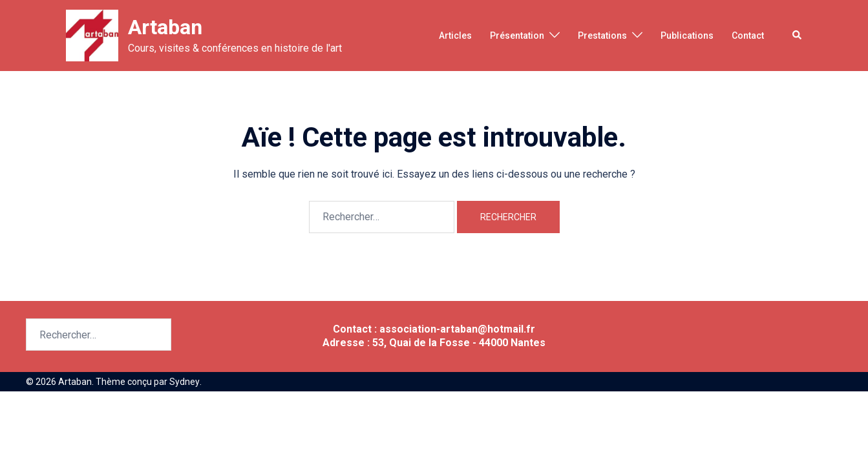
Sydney (184, 382)
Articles (455, 36)
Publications (687, 36)
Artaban (165, 27)
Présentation (517, 36)
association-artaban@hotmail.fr (457, 329)
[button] (798, 36)
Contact (748, 36)
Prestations (602, 36)
